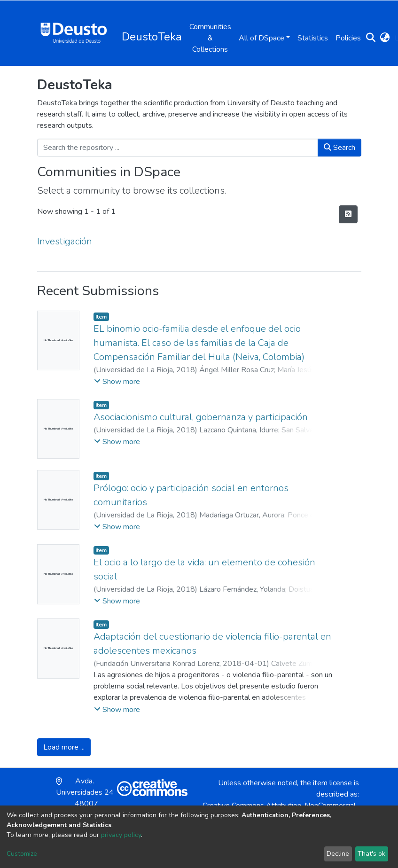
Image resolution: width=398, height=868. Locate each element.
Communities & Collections (210, 38)
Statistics (313, 38)
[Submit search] (371, 38)
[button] (385, 38)
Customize (22, 854)
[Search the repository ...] (178, 148)
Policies (348, 38)
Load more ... (64, 747)
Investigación (65, 241)
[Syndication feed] (348, 214)
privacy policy (121, 835)
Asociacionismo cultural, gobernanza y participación (201, 417)
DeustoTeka (152, 37)
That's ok (371, 854)
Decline (338, 854)
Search (339, 148)
